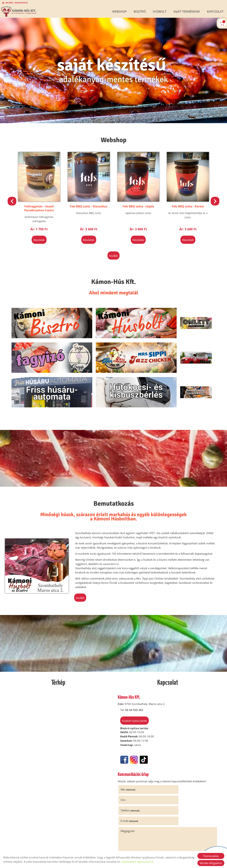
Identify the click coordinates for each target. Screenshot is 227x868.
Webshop (119, 11)
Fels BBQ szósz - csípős (186, 204)
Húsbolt (160, 11)
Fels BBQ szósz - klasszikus (138, 204)
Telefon (131, 760)
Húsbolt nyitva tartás (133, 682)
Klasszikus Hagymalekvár (41, 204)
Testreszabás (211, 856)
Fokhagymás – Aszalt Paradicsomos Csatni (89, 205)
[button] (214, 201)
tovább (113, 252)
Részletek (41, 237)
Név (129, 750)
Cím (173, 750)
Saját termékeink (187, 11)
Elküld (124, 825)
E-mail (179, 760)
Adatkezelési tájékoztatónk (137, 862)
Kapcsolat (215, 11)
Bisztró (140, 11)
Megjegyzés (129, 770)
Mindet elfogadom (211, 863)
